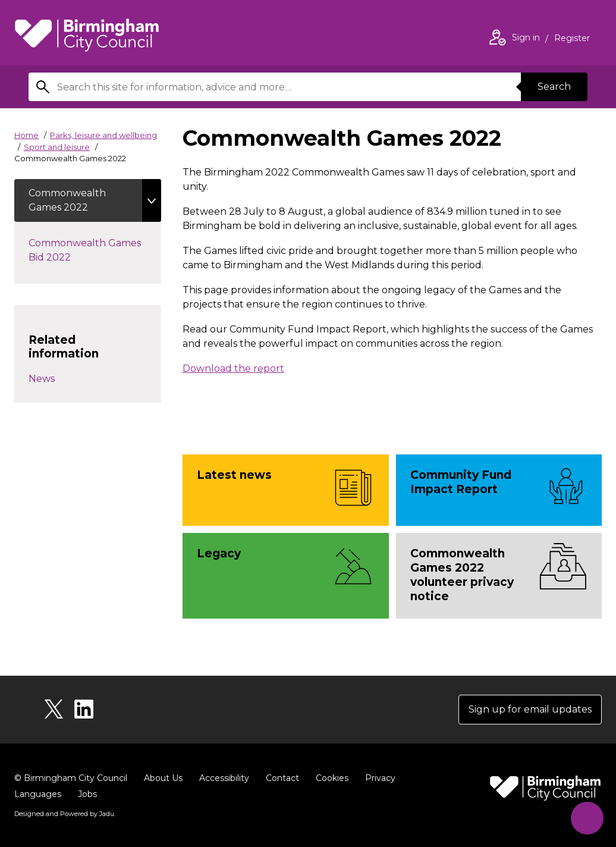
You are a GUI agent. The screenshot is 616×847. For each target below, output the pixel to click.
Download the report (233, 368)
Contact (282, 778)
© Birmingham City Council (71, 778)
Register (572, 39)
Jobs (87, 794)
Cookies (332, 778)
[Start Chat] (587, 818)
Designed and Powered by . (65, 814)
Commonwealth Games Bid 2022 (85, 250)
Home (26, 135)
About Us (163, 778)
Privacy (380, 778)
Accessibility (224, 778)
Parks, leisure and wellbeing (103, 135)
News (42, 379)
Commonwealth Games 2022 (67, 200)
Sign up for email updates (530, 709)
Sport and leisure (57, 147)
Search (554, 87)
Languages (38, 794)
